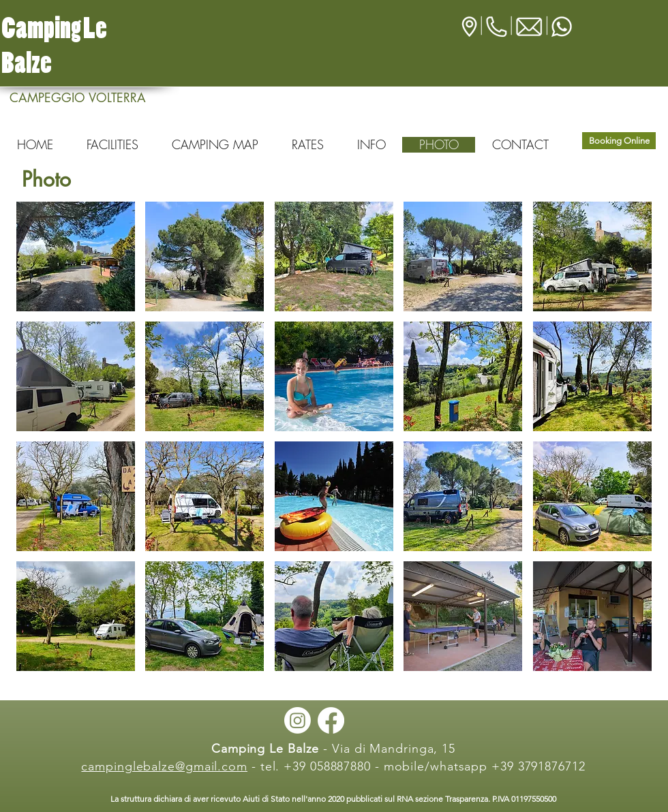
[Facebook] (331, 720)
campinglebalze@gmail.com (164, 766)
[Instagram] (298, 720)
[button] (76, 256)
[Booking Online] (619, 141)
